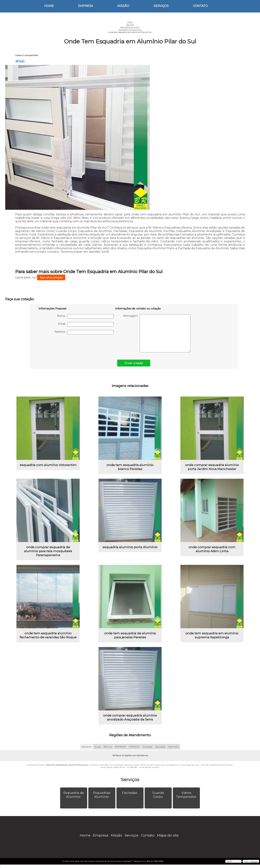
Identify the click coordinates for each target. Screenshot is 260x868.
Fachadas (130, 793)
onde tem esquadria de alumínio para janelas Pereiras (130, 635)
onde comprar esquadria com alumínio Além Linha (212, 549)
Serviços (161, 6)
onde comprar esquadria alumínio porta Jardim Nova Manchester (212, 467)
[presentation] (61, 345)
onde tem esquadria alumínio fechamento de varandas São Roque (48, 635)
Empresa (86, 6)
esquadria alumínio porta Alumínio (130, 547)
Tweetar (20, 61)
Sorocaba (147, 747)
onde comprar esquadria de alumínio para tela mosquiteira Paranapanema (48, 551)
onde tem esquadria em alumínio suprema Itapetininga (212, 635)
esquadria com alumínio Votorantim (48, 465)
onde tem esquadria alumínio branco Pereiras (130, 467)
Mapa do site (168, 835)
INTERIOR (120, 747)
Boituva (108, 747)
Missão (123, 6)
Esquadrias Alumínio (102, 795)
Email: (86, 324)
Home (49, 6)
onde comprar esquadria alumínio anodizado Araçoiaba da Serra (130, 717)
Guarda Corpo (158, 795)
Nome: (85, 316)
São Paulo (173, 747)
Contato (200, 6)
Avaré (97, 747)
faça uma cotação (51, 277)
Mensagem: (157, 333)
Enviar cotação (134, 363)
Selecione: (86, 747)
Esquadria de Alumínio (74, 795)
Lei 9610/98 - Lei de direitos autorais (143, 767)
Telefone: (84, 332)
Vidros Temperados (187, 795)
